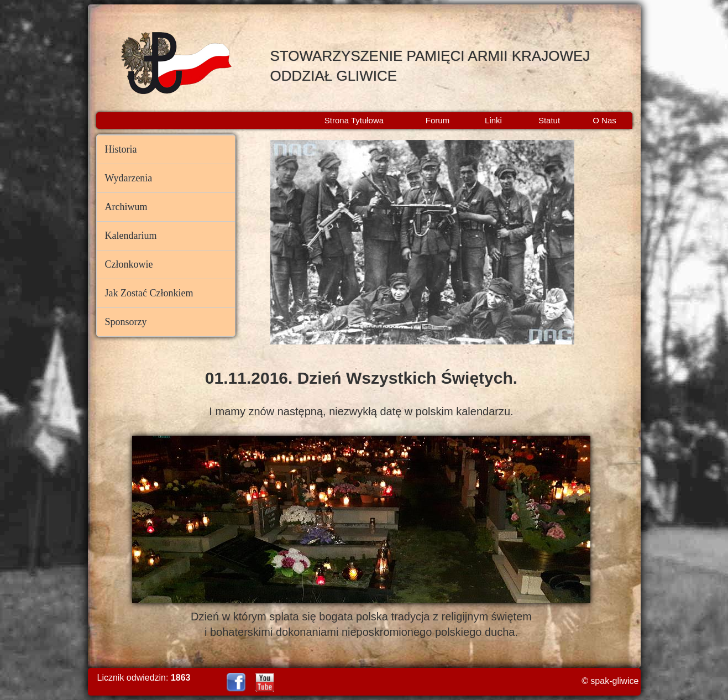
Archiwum (126, 207)
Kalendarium (131, 236)
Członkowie (129, 264)
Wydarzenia (129, 178)
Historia (121, 149)
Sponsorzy (126, 322)
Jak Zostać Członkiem (149, 293)
